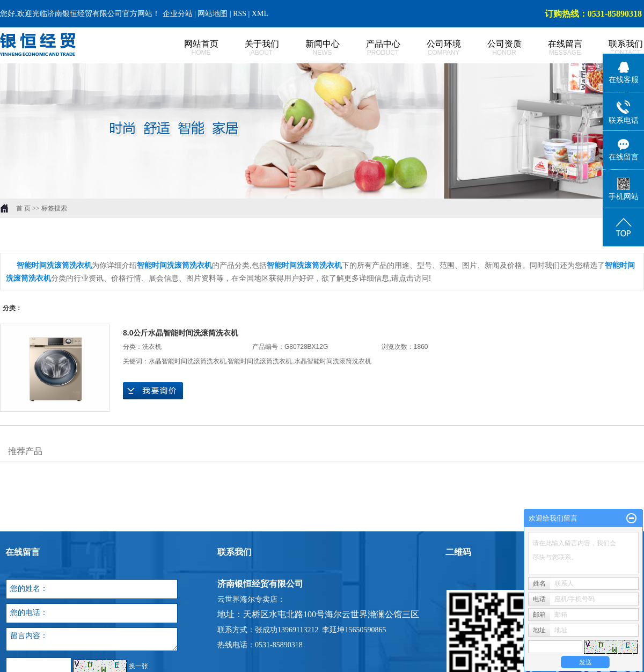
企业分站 (178, 14)
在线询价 (153, 391)
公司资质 (492, 48)
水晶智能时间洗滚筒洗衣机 (187, 361)
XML (260, 14)
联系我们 (614, 48)
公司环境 (432, 48)
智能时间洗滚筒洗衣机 (260, 361)
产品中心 (371, 48)
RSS (240, 14)
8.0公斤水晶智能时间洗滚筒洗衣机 (181, 333)
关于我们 (250, 48)
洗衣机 (152, 347)
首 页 (23, 208)
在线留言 (553, 48)
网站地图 (214, 14)
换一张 (138, 666)
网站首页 (189, 48)
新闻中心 (310, 48)
